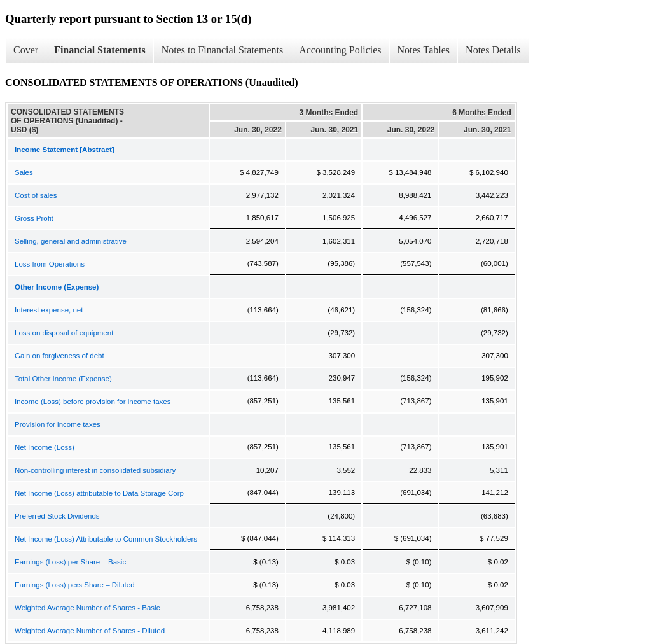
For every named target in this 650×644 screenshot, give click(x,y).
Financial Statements (100, 50)
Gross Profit (34, 218)
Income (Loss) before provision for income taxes (93, 402)
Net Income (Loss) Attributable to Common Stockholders (106, 539)
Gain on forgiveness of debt (59, 356)
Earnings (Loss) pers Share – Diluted (75, 585)
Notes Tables (424, 50)
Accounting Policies (340, 50)
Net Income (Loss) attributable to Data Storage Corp (99, 493)
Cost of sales (36, 195)
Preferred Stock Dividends (57, 516)
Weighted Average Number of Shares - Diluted (90, 631)
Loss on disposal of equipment (64, 333)
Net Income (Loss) (45, 447)
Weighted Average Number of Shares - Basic (87, 608)
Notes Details (493, 50)
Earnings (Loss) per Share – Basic (70, 562)
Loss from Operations (50, 264)
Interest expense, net (49, 310)
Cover (26, 50)
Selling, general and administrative (71, 241)
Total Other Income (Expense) (63, 379)
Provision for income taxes (58, 424)
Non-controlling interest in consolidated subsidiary (95, 470)
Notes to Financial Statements (223, 50)
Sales (24, 172)
